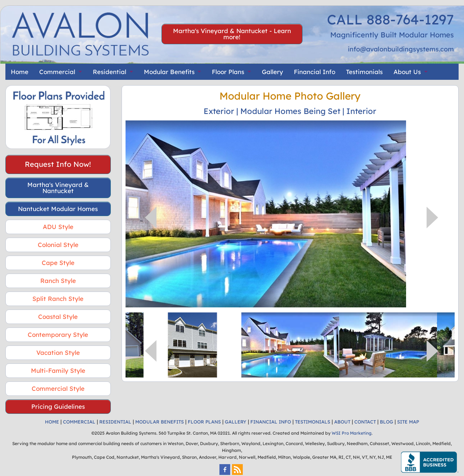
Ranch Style (58, 281)
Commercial (57, 72)
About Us (407, 72)
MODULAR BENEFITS (160, 422)
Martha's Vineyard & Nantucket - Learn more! (232, 34)
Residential (110, 72)
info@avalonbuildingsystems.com (401, 49)
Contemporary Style (58, 335)
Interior (361, 111)
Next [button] (432, 218)
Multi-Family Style (58, 370)
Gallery (272, 72)
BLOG (386, 422)
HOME (52, 422)
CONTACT (365, 422)
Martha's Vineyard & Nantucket (58, 188)
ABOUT (342, 422)
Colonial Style (58, 245)
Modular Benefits (169, 72)
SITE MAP (408, 422)
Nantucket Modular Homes (58, 209)
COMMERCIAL (79, 422)
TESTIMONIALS (313, 422)
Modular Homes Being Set (290, 111)
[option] (290, 214)
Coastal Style (58, 317)
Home (20, 72)
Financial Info (315, 72)
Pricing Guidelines (58, 406)
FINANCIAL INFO (271, 422)
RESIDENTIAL (115, 422)
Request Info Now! (58, 164)
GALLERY (236, 422)
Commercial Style (58, 388)
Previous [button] (151, 218)
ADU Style (58, 227)
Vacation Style (58, 353)
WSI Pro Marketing (352, 433)
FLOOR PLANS (204, 422)
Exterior (219, 111)
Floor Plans (228, 72)
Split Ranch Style (58, 299)
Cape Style (58, 263)
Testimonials (364, 72)
